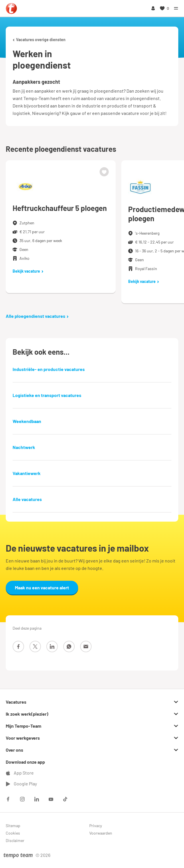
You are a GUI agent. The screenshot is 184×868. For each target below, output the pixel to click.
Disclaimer (15, 840)
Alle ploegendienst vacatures (37, 316)
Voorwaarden (101, 833)
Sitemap (13, 826)
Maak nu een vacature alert (42, 587)
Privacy (96, 826)
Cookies (13, 833)
